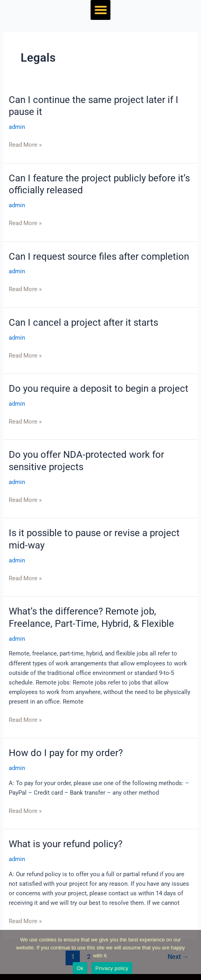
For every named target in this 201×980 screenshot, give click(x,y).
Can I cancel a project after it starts (83, 323)
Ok (80, 968)
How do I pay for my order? (66, 753)
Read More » (25, 145)
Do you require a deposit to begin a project (99, 389)
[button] (100, 10)
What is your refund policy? (66, 844)
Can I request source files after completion (99, 257)
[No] (191, 955)
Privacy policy (112, 968)
